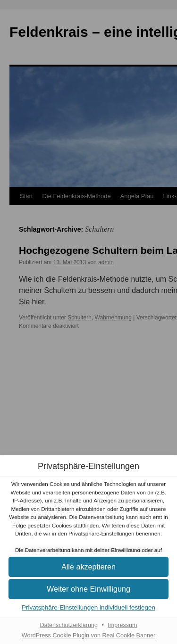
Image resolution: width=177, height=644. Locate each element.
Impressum (122, 625)
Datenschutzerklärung (69, 625)
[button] (88, 567)
